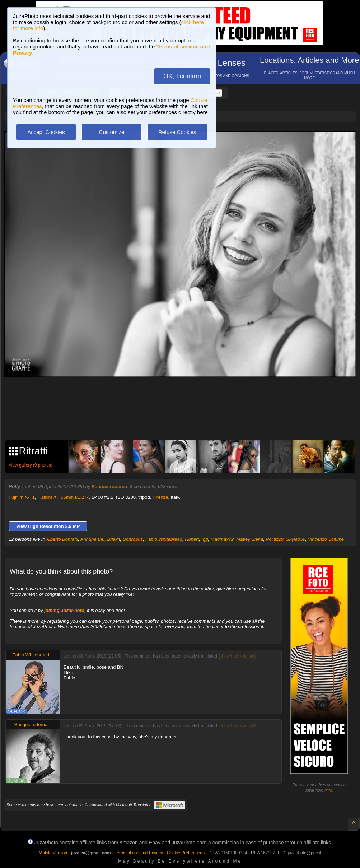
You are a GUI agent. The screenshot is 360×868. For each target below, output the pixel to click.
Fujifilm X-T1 (22, 497)
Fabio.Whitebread (164, 539)
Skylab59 (296, 539)
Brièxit (113, 539)
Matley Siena (250, 539)
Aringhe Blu (92, 539)
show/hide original (237, 656)
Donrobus (133, 539)
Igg (205, 539)
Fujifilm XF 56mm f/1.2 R (63, 497)
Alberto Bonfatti (62, 539)
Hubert (192, 539)
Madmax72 (222, 539)
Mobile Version (53, 853)
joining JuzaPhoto (64, 610)
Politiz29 (275, 539)
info (329, 790)
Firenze (160, 497)
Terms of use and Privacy (139, 853)
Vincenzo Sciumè (326, 539)
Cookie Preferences (186, 853)
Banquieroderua (109, 486)
